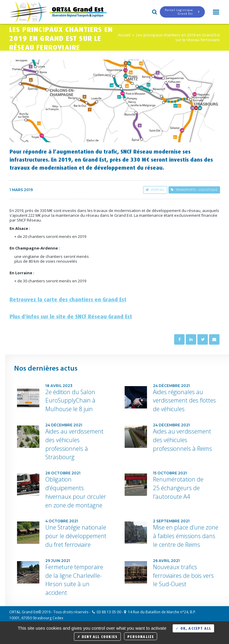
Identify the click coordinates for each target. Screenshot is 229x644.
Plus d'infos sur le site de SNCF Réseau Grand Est (71, 315)
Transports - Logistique (194, 190)
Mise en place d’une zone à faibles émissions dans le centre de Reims (186, 536)
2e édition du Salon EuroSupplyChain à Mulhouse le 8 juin (70, 401)
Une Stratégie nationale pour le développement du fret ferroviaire (76, 536)
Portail (155, 190)
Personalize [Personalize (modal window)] (141, 636)
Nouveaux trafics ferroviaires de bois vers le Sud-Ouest (183, 576)
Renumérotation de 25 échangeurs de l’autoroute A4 (178, 488)
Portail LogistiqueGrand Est (182, 12)
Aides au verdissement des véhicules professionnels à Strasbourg (74, 444)
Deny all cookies (98, 636)
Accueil (124, 35)
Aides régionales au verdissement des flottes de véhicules (184, 401)
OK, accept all (193, 628)
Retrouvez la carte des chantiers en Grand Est (68, 298)
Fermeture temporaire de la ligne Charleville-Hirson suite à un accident (74, 580)
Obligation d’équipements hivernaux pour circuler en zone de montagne (76, 492)
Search (154, 11)
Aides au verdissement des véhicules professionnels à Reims (182, 440)
